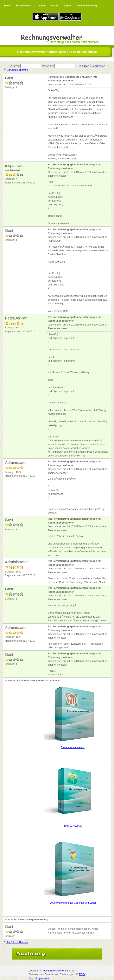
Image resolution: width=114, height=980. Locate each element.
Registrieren (98, 66)
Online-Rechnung (87, 6)
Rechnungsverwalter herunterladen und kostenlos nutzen (57, 52)
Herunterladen (23, 6)
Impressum (42, 978)
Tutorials (41, 6)
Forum (55, 6)
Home (7, 6)
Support (68, 6)
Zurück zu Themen (16, 70)
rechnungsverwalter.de (55, 971)
